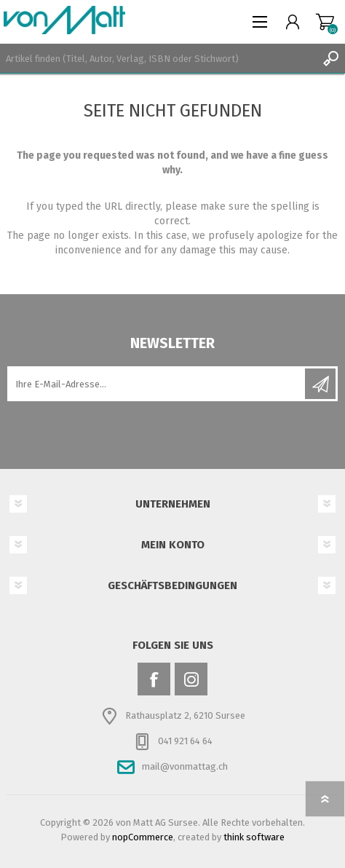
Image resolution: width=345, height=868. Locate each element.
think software (254, 837)
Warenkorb (325, 22)
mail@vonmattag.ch (185, 766)
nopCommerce (143, 837)
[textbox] (158, 58)
